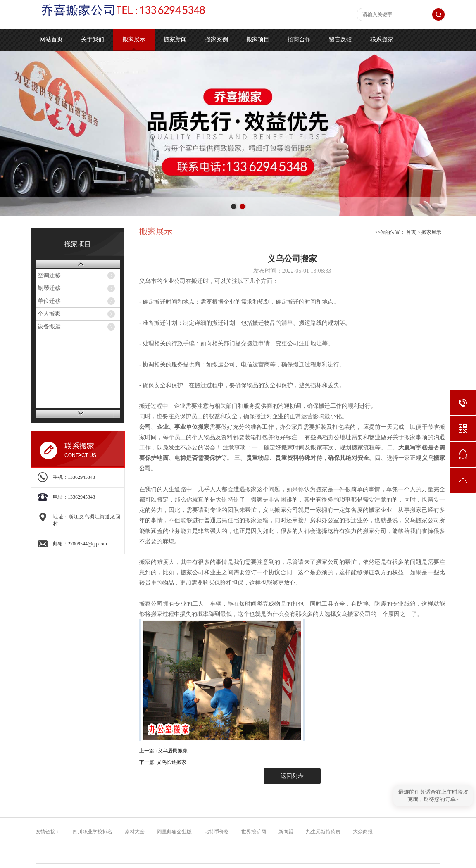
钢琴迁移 (49, 288)
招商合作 (299, 39)
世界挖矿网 (252, 832)
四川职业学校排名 (91, 832)
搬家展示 (134, 39)
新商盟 (284, 832)
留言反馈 (340, 39)
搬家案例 (217, 39)
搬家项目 (258, 39)
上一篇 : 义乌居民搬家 (163, 751)
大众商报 (361, 832)
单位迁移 (49, 301)
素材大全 (133, 832)
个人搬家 (49, 314)
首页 (411, 232)
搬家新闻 (175, 39)
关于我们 (93, 39)
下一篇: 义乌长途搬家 (163, 762)
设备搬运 (49, 327)
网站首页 (51, 39)
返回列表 (292, 776)
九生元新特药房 (321, 832)
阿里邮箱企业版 (173, 832)
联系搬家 (382, 39)
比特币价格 (215, 832)
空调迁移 (49, 275)
